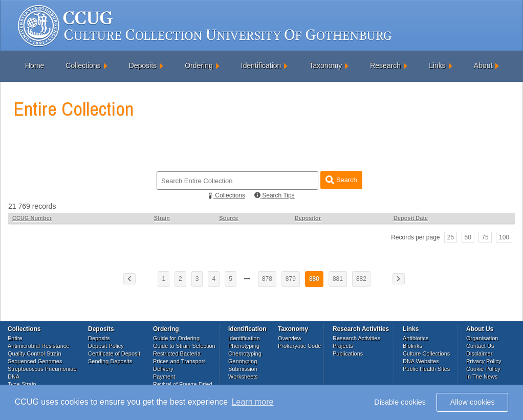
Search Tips (275, 195)
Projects (343, 346)
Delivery (163, 369)
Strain (162, 218)
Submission (243, 369)
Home (35, 65)
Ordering (199, 65)
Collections (83, 65)
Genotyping (243, 361)
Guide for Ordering (176, 338)
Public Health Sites (426, 369)
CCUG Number (32, 218)
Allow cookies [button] (473, 402)
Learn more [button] (253, 402)
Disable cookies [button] (400, 402)
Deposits (143, 65)
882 (361, 279)
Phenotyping (244, 346)
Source (228, 218)
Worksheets (243, 377)
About (483, 65)
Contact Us (480, 346)
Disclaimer (479, 353)
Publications (348, 353)
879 (291, 279)
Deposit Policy (106, 346)
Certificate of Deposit (114, 353)
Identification (261, 65)
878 (267, 279)
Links (437, 65)
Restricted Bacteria (177, 353)
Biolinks (412, 346)
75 (485, 237)
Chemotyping (245, 353)
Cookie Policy (483, 369)
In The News (482, 377)
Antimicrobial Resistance (38, 346)
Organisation (482, 338)
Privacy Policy (484, 361)
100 (504, 237)
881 (338, 279)
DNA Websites (421, 361)
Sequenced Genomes (35, 361)
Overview (290, 338)
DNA (14, 377)
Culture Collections (426, 353)
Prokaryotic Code (299, 346)
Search (341, 180)
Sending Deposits (110, 361)
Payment (164, 377)
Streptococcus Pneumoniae (42, 369)
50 (468, 237)
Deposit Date (411, 218)
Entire (15, 338)
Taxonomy (325, 65)
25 (451, 237)
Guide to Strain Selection (184, 346)
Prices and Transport (179, 361)
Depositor (308, 218)
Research (385, 65)
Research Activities (356, 338)
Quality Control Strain (35, 353)
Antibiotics (416, 338)
